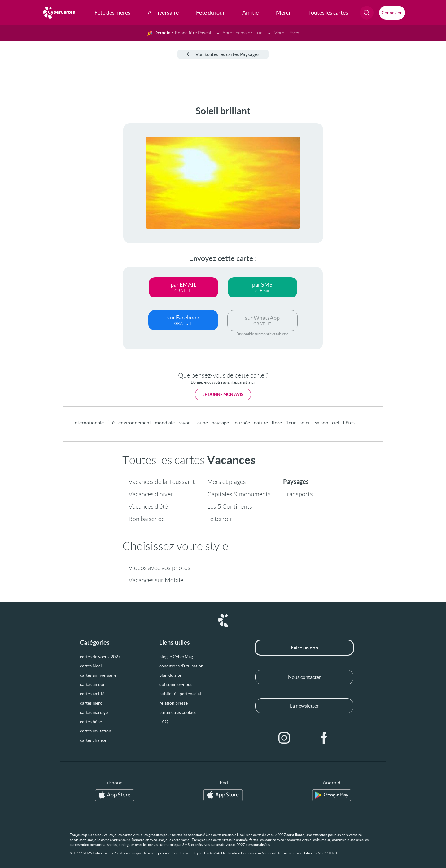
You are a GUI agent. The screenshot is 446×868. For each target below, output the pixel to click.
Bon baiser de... (149, 519)
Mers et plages (227, 482)
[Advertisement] (51, 198)
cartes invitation (96, 731)
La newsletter (304, 706)
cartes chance (93, 740)
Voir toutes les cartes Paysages (223, 54)
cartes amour (92, 684)
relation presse (173, 703)
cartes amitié (92, 694)
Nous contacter (304, 677)
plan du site (170, 675)
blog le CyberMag (176, 657)
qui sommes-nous (176, 684)
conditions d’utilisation (181, 666)
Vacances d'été (148, 506)
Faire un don (304, 648)
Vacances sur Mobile (156, 580)
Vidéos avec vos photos (160, 568)
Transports (298, 494)
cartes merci (92, 703)
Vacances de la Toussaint (162, 482)
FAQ (164, 722)
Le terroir (220, 519)
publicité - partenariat (180, 694)
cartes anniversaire (98, 675)
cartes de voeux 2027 (100, 657)
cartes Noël (91, 666)
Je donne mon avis (223, 395)
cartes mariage (94, 712)
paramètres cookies (178, 712)
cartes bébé (91, 722)
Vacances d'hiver (151, 494)
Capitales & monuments (239, 494)
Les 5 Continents (230, 506)
